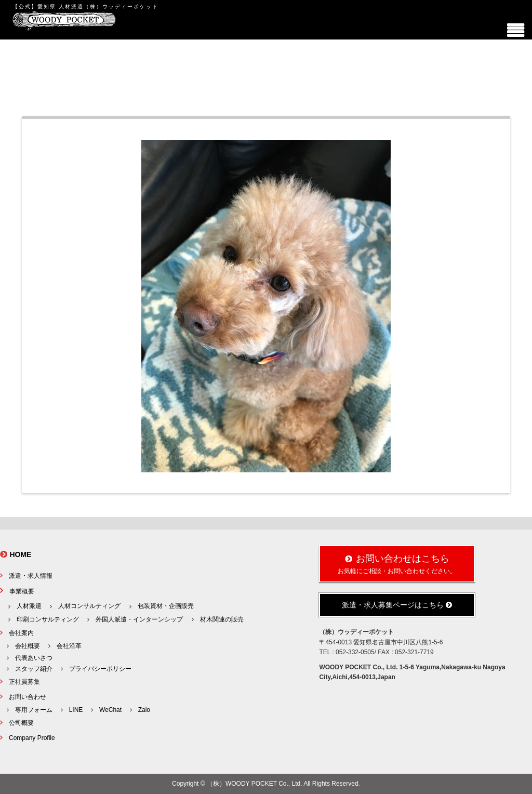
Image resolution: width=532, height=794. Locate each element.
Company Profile (32, 738)
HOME (20, 554)
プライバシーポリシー (100, 669)
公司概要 (21, 723)
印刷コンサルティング (48, 619)
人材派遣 (29, 606)
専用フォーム (34, 710)
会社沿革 (69, 646)
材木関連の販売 (222, 619)
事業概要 (22, 591)
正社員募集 (24, 682)
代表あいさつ (34, 658)
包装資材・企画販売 (166, 606)
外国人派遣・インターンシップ (139, 619)
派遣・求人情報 (31, 576)
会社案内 (21, 633)
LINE (76, 710)
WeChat (110, 710)
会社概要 (28, 646)
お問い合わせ (28, 697)
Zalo (144, 710)
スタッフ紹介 (34, 669)
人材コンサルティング (89, 606)
